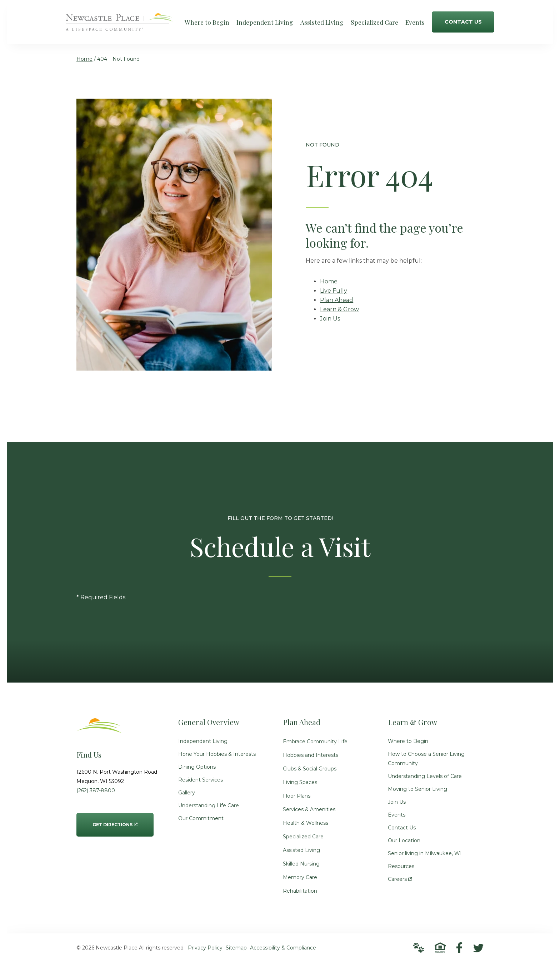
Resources (401, 866)
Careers (400, 877)
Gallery (187, 793)
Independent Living (203, 741)
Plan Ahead (337, 300)
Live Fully (334, 291)
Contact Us (402, 828)
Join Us (330, 319)
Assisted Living (301, 850)
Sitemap (236, 948)
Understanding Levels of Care (425, 776)
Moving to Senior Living (417, 789)
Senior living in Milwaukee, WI (425, 853)
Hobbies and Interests (311, 755)
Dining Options (197, 767)
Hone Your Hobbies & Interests (217, 754)
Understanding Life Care (209, 805)
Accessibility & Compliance (283, 948)
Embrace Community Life (315, 742)
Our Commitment (201, 818)
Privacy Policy (205, 948)
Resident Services (201, 780)
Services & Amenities (309, 809)
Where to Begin (408, 741)
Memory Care (300, 877)
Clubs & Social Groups (310, 769)
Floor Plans (297, 796)
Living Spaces (300, 782)
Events (397, 815)
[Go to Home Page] (119, 26)
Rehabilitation (300, 891)
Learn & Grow (339, 309)
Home (84, 59)
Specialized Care (303, 837)
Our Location (404, 840)
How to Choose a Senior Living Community (426, 759)
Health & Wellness (306, 823)
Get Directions (115, 820)
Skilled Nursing (301, 864)
